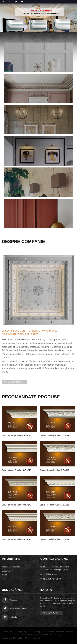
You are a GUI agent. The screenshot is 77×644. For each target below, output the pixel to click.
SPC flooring (35, 632)
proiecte (5, 575)
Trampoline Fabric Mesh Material (35, 635)
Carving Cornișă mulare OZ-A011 (54, 539)
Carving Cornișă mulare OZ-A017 (54, 470)
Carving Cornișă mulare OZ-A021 (54, 435)
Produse (31, 397)
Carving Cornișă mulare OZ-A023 (16, 435)
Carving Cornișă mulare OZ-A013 (16, 539)
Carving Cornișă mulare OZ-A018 (16, 470)
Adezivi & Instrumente (11, 567)
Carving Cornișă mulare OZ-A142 (16, 505)
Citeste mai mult (13, 382)
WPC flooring (56, 635)
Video (4, 579)
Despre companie (23, 241)
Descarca (6, 571)
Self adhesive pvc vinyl (18, 632)
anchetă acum (51, 613)
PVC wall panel (48, 632)
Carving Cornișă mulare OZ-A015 (54, 505)
